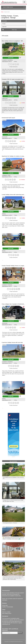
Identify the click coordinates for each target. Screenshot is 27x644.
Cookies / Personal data (8, 607)
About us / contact (6, 612)
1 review (23, 103)
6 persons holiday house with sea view (12, 342)
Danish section (13, 599)
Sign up (20, 633)
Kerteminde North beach (8, 118)
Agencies (4, 27)
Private (4, 24)
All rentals (4, 21)
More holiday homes (7, 613)
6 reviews (23, 180)
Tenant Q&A (5, 605)
